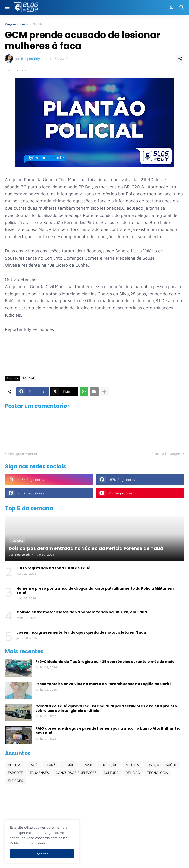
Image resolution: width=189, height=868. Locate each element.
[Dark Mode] (172, 7)
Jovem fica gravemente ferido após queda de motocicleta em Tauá (81, 632)
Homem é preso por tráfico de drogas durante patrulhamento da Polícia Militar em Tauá (95, 591)
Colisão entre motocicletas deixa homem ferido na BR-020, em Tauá (82, 612)
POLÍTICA (132, 765)
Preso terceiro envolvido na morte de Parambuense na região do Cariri (103, 684)
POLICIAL (37, 24)
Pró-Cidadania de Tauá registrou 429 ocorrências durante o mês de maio (105, 662)
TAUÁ (33, 765)
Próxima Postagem (166, 454)
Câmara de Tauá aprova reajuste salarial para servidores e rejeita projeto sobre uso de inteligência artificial (106, 708)
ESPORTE (15, 773)
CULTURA (111, 773)
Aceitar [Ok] (42, 854)
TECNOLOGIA (158, 773)
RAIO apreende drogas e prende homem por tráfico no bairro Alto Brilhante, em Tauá (108, 731)
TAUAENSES (39, 773)
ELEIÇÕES (15, 781)
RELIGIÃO (133, 773)
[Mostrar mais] (104, 392)
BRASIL (87, 765)
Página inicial (15, 24)
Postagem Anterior (23, 454)
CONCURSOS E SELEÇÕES (76, 773)
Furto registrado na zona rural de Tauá (53, 568)
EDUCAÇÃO (109, 765)
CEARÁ (50, 765)
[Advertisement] (95, 357)
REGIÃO (68, 765)
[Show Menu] (7, 7)
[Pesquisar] (182, 7)
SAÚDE (171, 765)
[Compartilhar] (180, 59)
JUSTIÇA (152, 765)
